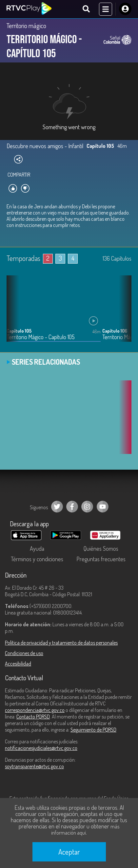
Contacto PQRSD (33, 717)
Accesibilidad (18, 664)
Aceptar (69, 852)
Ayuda (37, 548)
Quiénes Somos (101, 548)
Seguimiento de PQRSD (93, 730)
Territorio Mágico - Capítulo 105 (41, 337)
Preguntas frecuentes (101, 559)
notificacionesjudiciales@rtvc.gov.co (41, 748)
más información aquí (85, 830)
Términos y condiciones (37, 559)
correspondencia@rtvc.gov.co (35, 710)
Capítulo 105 (19, 331)
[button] (123, 313)
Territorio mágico (26, 26)
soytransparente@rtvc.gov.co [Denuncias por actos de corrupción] (34, 766)
